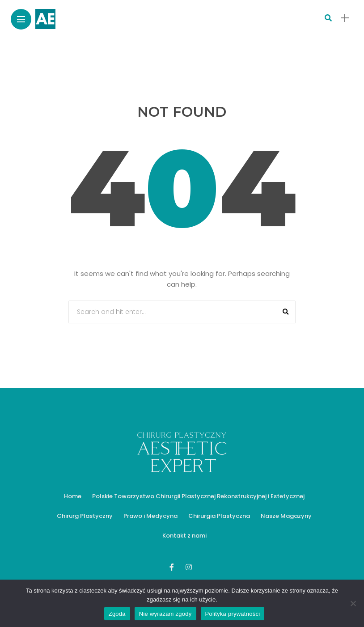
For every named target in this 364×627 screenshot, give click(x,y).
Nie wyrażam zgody (165, 614)
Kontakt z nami (184, 536)
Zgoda (117, 614)
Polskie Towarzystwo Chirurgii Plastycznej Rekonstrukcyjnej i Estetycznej (198, 496)
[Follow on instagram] (190, 567)
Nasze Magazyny (286, 516)
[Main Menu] (21, 19)
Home (73, 496)
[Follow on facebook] (173, 567)
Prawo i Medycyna (150, 516)
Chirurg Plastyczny (85, 516)
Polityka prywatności (233, 614)
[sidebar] (345, 18)
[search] (328, 18)
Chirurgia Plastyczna (219, 516)
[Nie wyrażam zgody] (353, 603)
